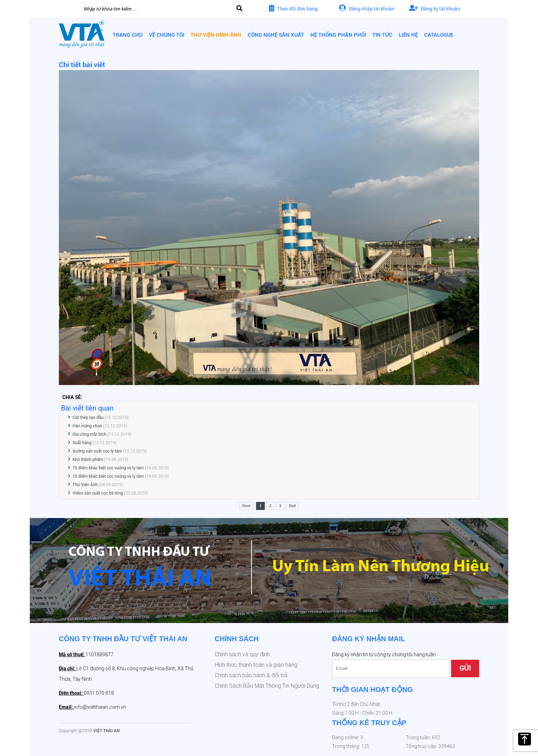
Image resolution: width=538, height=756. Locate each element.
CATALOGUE (439, 35)
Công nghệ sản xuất (276, 35)
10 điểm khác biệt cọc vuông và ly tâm (108, 468)
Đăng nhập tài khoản (367, 9)
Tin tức (382, 35)
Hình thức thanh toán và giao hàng (256, 665)
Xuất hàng (82, 443)
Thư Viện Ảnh (85, 485)
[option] (269, 570)
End (292, 506)
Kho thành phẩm (88, 460)
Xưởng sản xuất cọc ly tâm (97, 451)
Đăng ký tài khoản (434, 9)
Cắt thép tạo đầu (88, 418)
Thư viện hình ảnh (216, 35)
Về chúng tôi (167, 35)
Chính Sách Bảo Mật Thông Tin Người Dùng (267, 686)
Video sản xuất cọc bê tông (98, 493)
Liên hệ (408, 35)
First (246, 506)
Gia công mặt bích (89, 434)
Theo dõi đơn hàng (293, 9)
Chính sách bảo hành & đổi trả (251, 675)
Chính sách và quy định (242, 654)
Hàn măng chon (87, 426)
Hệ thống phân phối (338, 35)
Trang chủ (128, 35)
